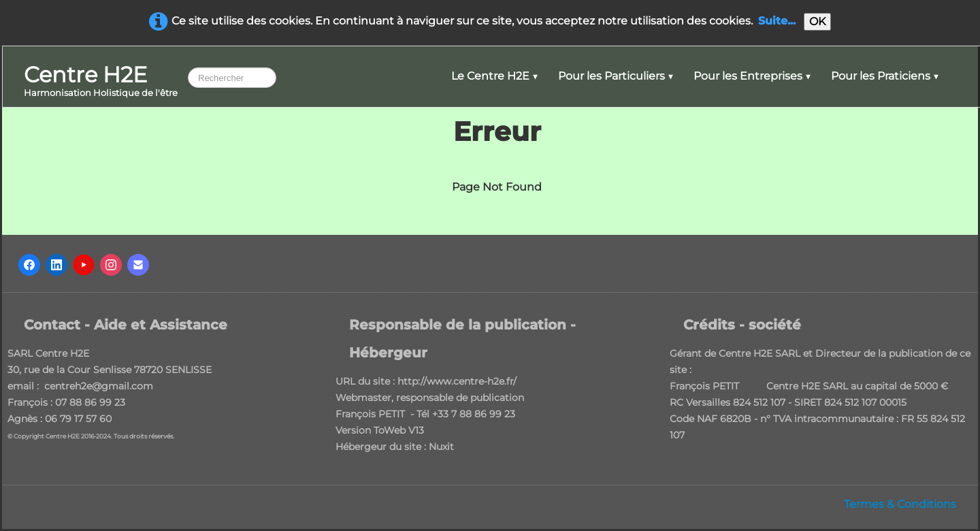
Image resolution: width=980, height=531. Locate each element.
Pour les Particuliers (616, 76)
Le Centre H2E (494, 76)
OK (817, 21)
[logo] (101, 82)
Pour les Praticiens (885, 76)
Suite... (777, 21)
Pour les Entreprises (752, 76)
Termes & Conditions (900, 504)
